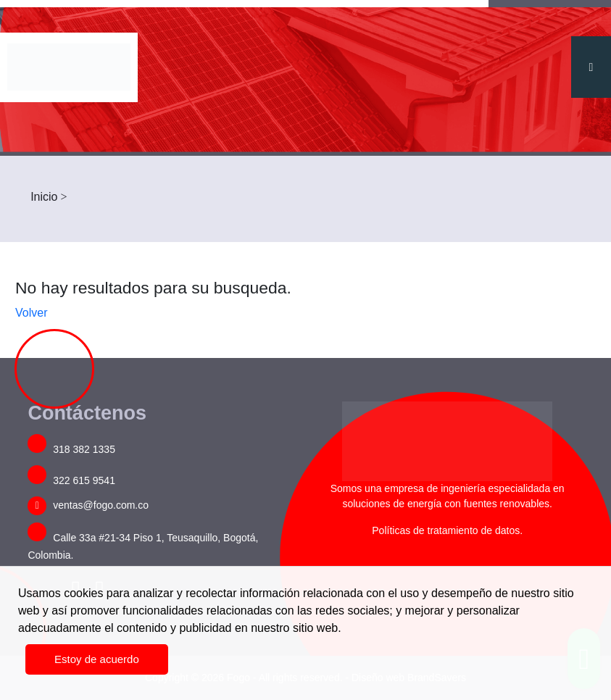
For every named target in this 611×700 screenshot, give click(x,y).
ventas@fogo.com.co (88, 505)
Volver (31, 313)
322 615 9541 (71, 480)
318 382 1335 (71, 449)
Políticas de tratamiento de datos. (447, 530)
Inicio (44, 197)
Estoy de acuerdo (97, 659)
